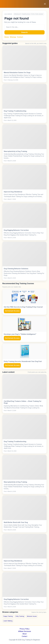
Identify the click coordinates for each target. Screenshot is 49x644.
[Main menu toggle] (45, 4)
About (24, 634)
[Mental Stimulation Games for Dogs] (24, 58)
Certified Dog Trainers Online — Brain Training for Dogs (23, 402)
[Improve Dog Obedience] (24, 177)
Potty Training (20, 616)
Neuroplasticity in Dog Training (15, 151)
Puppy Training (8, 616)
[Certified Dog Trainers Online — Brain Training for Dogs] (24, 387)
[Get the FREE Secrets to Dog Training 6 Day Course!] (24, 297)
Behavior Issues (32, 616)
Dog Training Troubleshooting (15, 111)
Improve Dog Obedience (13, 192)
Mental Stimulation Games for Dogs (17, 73)
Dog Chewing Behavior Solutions (16, 269)
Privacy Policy (25, 629)
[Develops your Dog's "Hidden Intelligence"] (24, 324)
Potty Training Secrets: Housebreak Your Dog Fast (23, 361)
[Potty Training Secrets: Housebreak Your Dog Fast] (24, 351)
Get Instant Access (12, 311)
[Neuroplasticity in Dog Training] (24, 137)
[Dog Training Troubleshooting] (24, 96)
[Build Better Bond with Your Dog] (24, 508)
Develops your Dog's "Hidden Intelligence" (20, 334)
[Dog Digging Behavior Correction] (24, 216)
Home (7, 37)
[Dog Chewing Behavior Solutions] (24, 254)
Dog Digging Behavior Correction (16, 230)
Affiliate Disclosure (25, 631)
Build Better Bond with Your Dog (16, 522)
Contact (20, 37)
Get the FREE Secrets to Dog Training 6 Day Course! (23, 307)
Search (24, 32)
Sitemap (13, 37)
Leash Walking (8, 621)
